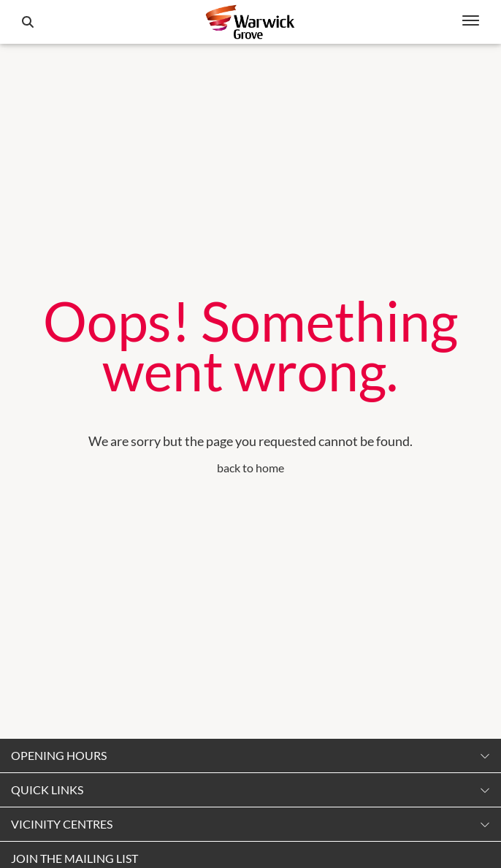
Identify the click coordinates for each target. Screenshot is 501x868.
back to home (250, 468)
